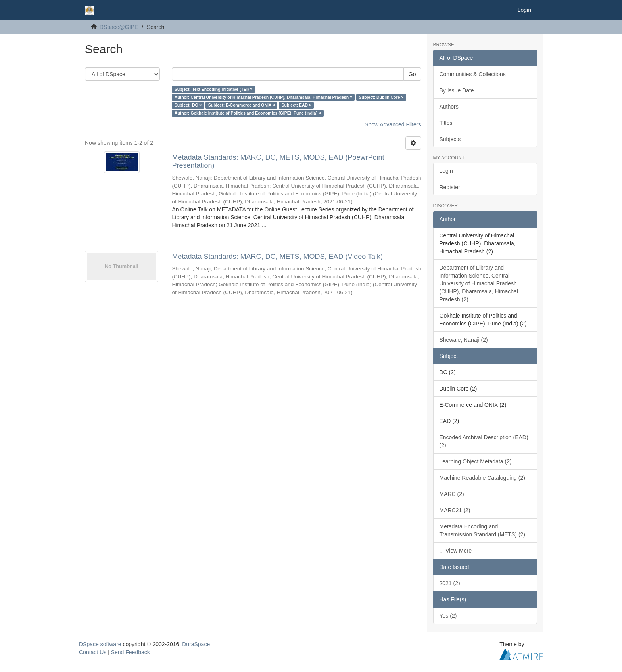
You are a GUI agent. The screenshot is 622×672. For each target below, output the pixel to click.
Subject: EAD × (297, 105)
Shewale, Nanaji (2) (464, 340)
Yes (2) (448, 616)
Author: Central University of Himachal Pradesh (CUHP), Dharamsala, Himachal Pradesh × (263, 97)
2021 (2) (450, 583)
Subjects (450, 139)
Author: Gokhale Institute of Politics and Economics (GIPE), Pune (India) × (248, 113)
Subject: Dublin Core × (381, 97)
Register (450, 187)
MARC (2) (452, 494)
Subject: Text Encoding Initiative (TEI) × (214, 89)
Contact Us (93, 652)
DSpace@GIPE (119, 27)
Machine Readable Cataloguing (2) (482, 478)
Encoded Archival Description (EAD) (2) (484, 441)
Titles (446, 123)
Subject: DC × (188, 105)
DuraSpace (196, 644)
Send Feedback (131, 652)
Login (446, 171)
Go (412, 74)
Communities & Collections (473, 74)
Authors (449, 107)
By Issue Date (457, 90)
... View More (456, 551)
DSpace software (100, 644)
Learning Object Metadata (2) (476, 461)
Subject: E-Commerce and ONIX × (242, 105)
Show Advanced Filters (393, 124)
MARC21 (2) (455, 510)
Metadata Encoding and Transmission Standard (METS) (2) (483, 530)
